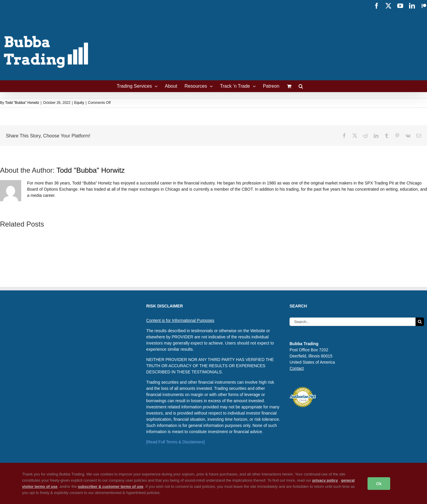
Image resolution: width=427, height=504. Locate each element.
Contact (297, 368)
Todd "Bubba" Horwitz (22, 103)
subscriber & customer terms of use (111, 486)
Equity (79, 103)
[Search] (420, 322)
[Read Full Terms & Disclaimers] (176, 442)
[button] (301, 86)
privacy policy (325, 480)
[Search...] (352, 322)
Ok (379, 484)
